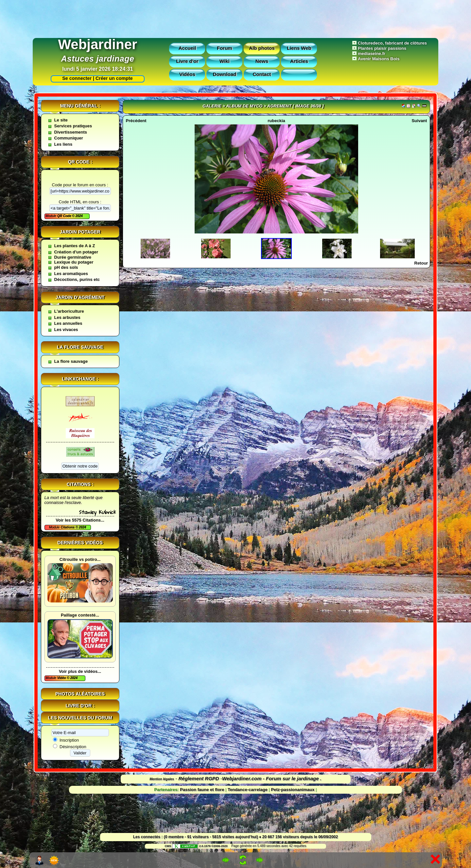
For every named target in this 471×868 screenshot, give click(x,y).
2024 (79, 216)
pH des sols (66, 267)
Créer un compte (114, 78)
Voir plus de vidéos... (80, 671)
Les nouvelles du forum (80, 718)
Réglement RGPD (199, 778)
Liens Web (299, 48)
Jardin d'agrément (80, 297)
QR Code (65, 216)
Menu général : (80, 106)
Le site (61, 120)
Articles (299, 61)
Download (225, 74)
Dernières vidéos (80, 543)
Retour (421, 263)
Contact (262, 74)
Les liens (63, 144)
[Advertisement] (235, 17)
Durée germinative (73, 257)
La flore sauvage (80, 347)
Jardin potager (80, 232)
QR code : (80, 162)
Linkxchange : (80, 379)
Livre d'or (187, 61)
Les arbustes (67, 317)
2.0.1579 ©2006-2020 (200, 846)
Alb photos (262, 48)
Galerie (212, 106)
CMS (168, 846)
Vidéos (187, 74)
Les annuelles (68, 323)
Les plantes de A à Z (75, 246)
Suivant (419, 121)
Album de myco (244, 106)
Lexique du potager (74, 262)
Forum (225, 48)
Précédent (136, 121)
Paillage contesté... (80, 615)
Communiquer (69, 138)
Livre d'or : (80, 706)
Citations (68, 527)
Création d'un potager (76, 252)
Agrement (279, 106)
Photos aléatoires (80, 694)
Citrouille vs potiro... (80, 559)
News (262, 61)
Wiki (225, 61)
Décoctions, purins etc (77, 279)
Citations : (80, 484)
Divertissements (71, 132)
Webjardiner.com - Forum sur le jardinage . (272, 778)
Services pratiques (73, 126)
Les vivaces (66, 330)
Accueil (187, 48)
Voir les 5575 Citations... (80, 520)
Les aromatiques (71, 274)
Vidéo (62, 678)
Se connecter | (77, 78)
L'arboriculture (69, 311)
